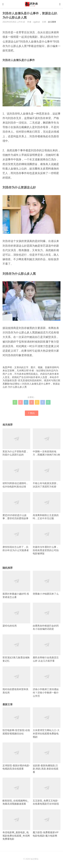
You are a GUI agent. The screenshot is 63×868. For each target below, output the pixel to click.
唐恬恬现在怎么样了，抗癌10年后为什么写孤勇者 (16, 538)
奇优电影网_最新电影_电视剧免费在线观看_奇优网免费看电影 (16, 825)
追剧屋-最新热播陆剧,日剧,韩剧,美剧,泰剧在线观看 (47, 758)
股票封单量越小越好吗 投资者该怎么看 (16, 584)
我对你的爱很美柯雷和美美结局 (16, 680)
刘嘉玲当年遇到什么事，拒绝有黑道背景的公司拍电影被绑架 (47, 539)
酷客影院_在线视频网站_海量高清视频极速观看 (16, 791)
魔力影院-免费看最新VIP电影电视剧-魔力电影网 (47, 823)
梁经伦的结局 (16, 615)
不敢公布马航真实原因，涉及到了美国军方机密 (47, 474)
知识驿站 (15, 384)
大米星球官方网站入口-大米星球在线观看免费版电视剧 (47, 723)
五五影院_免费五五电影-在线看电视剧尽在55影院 (47, 791)
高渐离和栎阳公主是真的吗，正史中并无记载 (47, 506)
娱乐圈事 (52, 22)
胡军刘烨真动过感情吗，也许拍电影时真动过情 (16, 474)
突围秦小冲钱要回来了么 (47, 583)
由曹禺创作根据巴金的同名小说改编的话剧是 (47, 616)
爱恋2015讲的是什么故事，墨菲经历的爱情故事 (16, 506)
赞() (32, 413)
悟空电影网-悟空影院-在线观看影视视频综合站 (16, 721)
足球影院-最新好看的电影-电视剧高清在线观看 (16, 756)
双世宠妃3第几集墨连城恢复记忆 (16, 648)
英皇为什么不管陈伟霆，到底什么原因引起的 (16, 442)
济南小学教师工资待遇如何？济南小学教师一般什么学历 (47, 682)
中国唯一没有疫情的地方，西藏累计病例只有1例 (47, 442)
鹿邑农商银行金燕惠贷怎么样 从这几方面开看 (47, 648)
